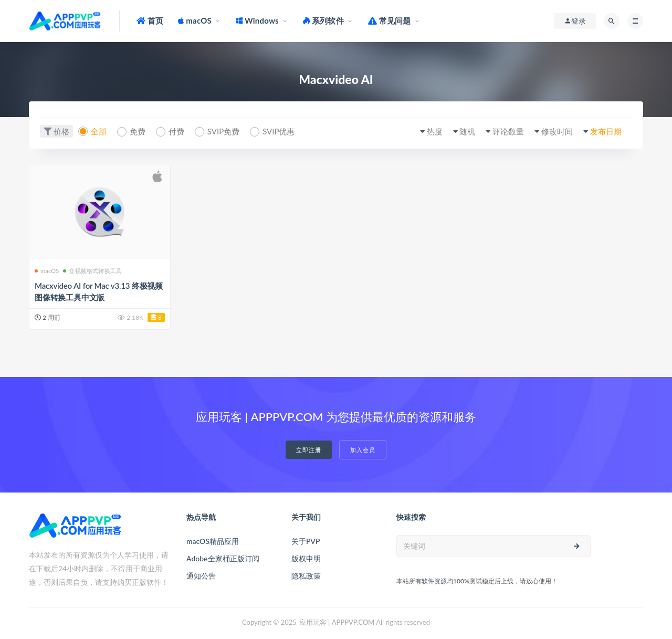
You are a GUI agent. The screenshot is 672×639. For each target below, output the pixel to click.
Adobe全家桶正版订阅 (223, 558)
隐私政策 (306, 576)
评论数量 (508, 131)
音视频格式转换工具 (92, 271)
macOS (47, 271)
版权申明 (306, 558)
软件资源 (434, 581)
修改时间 (557, 131)
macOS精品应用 (213, 541)
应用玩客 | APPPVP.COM (337, 622)
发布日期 (606, 131)
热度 (435, 131)
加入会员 (363, 450)
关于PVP (306, 541)
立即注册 (309, 450)
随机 (467, 131)
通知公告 (201, 576)
